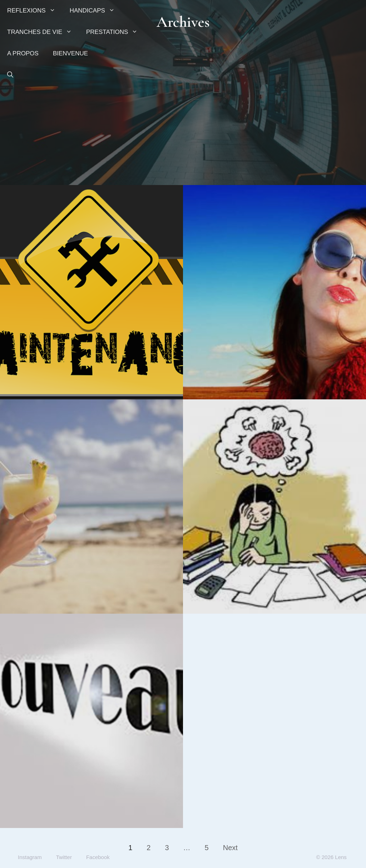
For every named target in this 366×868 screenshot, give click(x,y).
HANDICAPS (96, 11)
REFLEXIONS (35, 11)
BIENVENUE (70, 53)
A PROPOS (23, 53)
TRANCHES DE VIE (43, 32)
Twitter (64, 857)
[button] (10, 75)
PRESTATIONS (115, 32)
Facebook (98, 857)
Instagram (30, 857)
